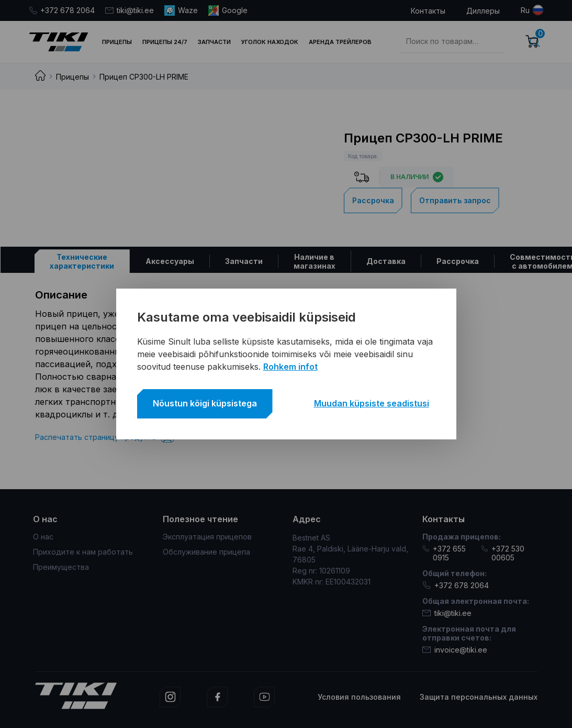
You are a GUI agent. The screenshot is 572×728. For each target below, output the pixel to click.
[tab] (82, 261)
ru (525, 10)
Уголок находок (270, 42)
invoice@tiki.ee (455, 650)
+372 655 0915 (444, 553)
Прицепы (117, 42)
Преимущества (61, 567)
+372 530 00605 (503, 553)
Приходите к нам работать (83, 552)
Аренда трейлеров (340, 42)
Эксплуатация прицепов (207, 537)
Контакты (428, 11)
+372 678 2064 (62, 10)
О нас (43, 537)
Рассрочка (373, 200)
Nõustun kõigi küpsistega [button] (205, 403)
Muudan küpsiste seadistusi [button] (372, 403)
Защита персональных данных (479, 697)
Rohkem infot (290, 367)
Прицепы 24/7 (165, 42)
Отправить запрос (455, 200)
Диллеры (483, 11)
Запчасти (214, 42)
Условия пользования (359, 697)
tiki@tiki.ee (130, 10)
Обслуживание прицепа (206, 552)
